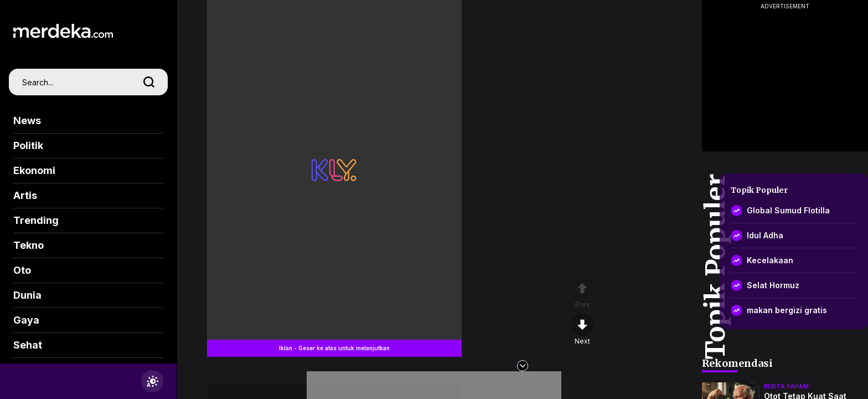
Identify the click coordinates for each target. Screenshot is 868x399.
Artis (25, 195)
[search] (149, 82)
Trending (36, 220)
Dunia (27, 295)
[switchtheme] (152, 381)
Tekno (29, 245)
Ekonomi (34, 170)
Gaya (26, 320)
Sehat (28, 345)
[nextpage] (582, 330)
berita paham (786, 386)
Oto (22, 270)
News (27, 121)
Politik (28, 145)
